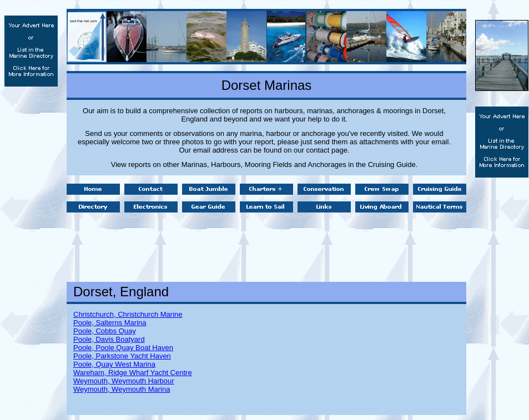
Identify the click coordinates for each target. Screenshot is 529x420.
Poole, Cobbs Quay (105, 331)
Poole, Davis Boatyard (109, 339)
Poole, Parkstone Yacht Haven (122, 356)
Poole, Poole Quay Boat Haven (123, 348)
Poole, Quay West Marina (114, 364)
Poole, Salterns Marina (110, 323)
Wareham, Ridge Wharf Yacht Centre (133, 373)
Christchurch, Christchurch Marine (128, 314)
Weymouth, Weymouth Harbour (124, 381)
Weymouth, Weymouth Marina (122, 389)
